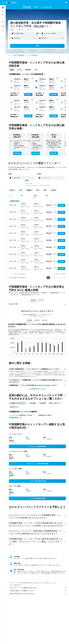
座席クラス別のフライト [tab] (56, 403)
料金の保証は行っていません (50, 585)
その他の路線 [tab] (32, 403)
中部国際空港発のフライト (16, 418)
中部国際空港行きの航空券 (45, 415)
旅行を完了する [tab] (14, 407)
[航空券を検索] (3, 8)
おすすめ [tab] (19, 70)
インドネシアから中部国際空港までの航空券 (21, 415)
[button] (3, 3)
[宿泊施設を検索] (3, 11)
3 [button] (55, 278)
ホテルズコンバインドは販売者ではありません (38, 590)
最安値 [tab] (12, 70)
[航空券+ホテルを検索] (3, 18)
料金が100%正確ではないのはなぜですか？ (38, 596)
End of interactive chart (9, 354)
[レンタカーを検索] (3, 15)
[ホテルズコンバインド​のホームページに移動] (11, 3)
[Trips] (3, 26)
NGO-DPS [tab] (33, 300)
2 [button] (52, 278)
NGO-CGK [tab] (41, 300)
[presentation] (51, 26)
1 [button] (48, 278)
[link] (17, 153)
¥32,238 (39, 26)
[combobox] (30, 30)
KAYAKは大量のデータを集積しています (38, 593)
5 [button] (62, 278)
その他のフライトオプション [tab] (18, 403)
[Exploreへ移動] (3, 21)
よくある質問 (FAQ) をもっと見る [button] (37, 389)
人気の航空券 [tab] (42, 403)
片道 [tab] (35, 70)
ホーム (10, 55)
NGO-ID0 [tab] (30, 320)
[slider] (50, 185)
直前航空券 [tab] (28, 70)
